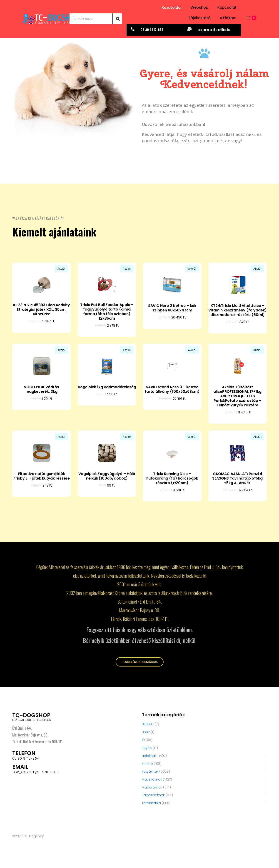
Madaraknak (152, 787)
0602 (146, 732)
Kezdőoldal (172, 8)
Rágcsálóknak (153, 795)
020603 (148, 724)
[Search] (117, 19)
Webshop (199, 7)
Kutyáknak (150, 771)
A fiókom (228, 18)
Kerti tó (147, 764)
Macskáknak (152, 779)
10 (143, 740)
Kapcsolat (227, 7)
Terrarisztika (151, 803)
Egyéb (147, 748)
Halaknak (149, 756)
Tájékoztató (199, 18)
